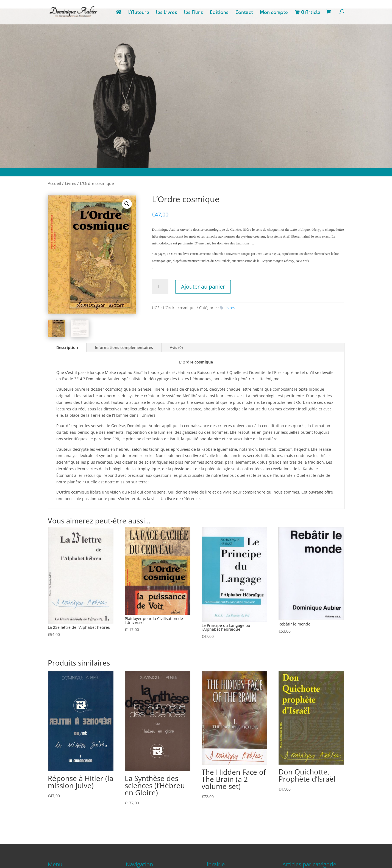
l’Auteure (139, 13)
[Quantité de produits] (160, 287)
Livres (70, 183)
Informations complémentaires (124, 347)
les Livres (167, 13)
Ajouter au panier (203, 287)
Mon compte (274, 13)
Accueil (54, 183)
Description (67, 347)
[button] (127, 204)
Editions (219, 13)
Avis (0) (176, 347)
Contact (244, 13)
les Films (194, 13)
